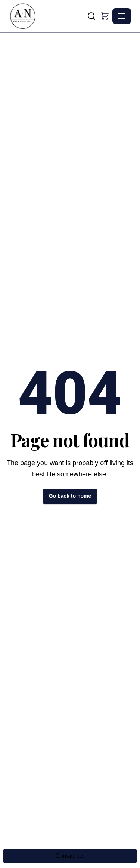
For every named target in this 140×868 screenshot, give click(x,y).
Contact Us (70, 856)
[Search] (91, 16)
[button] (105, 16)
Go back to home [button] (70, 496)
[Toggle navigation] (122, 16)
